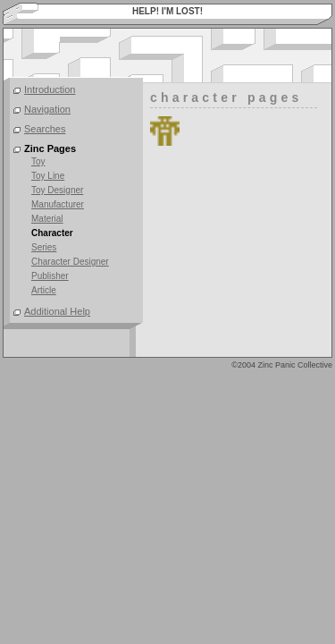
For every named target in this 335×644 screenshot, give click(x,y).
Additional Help (57, 311)
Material (47, 219)
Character (52, 233)
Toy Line (48, 176)
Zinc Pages (50, 148)
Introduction (50, 89)
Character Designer (70, 262)
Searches (45, 129)
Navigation (47, 109)
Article (44, 290)
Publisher (50, 276)
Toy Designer (57, 190)
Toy (38, 161)
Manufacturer (58, 204)
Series (44, 247)
